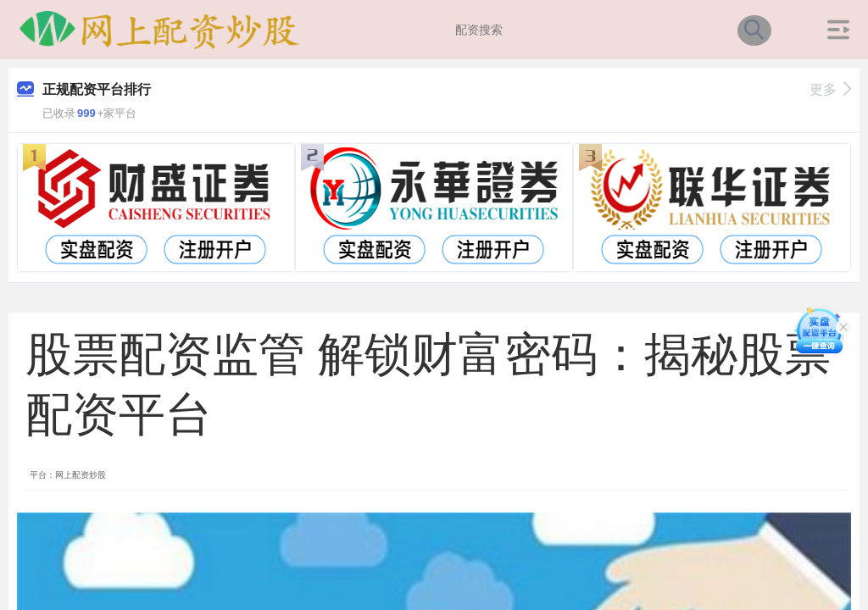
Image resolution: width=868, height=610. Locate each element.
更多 (830, 89)
